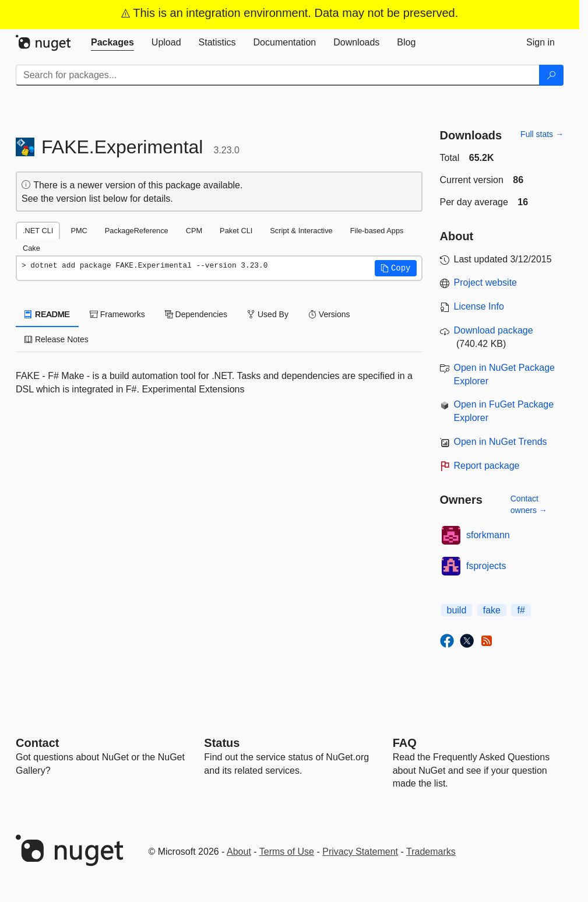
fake (492, 610)
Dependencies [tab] (196, 314)
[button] (396, 268)
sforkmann (488, 535)
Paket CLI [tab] (236, 231)
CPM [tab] (194, 231)
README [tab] (47, 314)
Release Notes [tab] (57, 339)
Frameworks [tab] (117, 314)
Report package (487, 466)
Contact (37, 743)
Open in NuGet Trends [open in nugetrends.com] (501, 442)
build (457, 610)
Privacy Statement (360, 852)
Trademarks (431, 852)
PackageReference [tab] (137, 231)
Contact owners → (529, 504)
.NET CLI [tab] (38, 231)
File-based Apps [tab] (377, 231)
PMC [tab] (79, 231)
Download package (494, 330)
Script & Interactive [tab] (301, 231)
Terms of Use (287, 852)
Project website (486, 282)
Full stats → (542, 134)
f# (521, 610)
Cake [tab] (31, 248)
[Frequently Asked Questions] (405, 743)
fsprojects (486, 566)
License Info (479, 306)
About (239, 852)
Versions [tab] (329, 314)
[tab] (112, 43)
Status (222, 743)
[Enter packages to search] (278, 75)
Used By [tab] (268, 314)
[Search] (551, 75)
